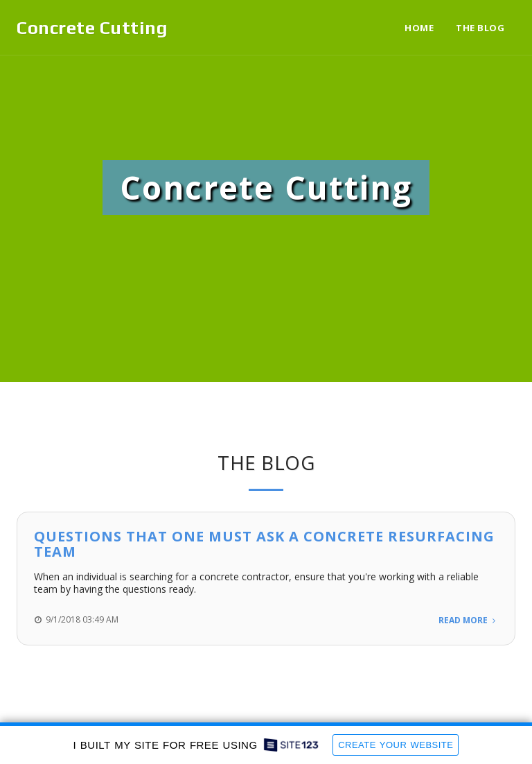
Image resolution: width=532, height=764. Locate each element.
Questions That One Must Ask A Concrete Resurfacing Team (264, 544)
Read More (468, 620)
